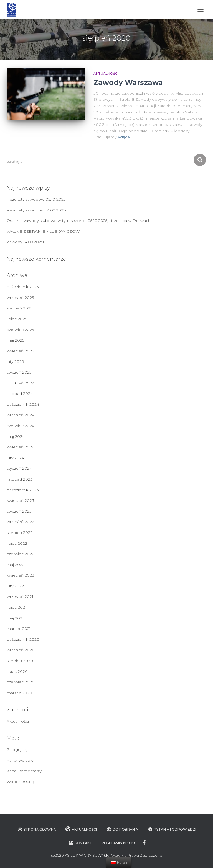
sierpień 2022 (20, 533)
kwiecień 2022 (20, 575)
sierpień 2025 (19, 308)
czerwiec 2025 (20, 330)
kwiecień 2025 (20, 351)
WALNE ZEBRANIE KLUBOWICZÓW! (44, 231)
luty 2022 (15, 586)
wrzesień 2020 (21, 650)
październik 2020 (23, 639)
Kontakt (80, 843)
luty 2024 (15, 458)
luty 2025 (15, 361)
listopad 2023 (20, 479)
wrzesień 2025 (20, 298)
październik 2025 (23, 287)
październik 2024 (23, 404)
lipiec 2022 (17, 543)
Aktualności (106, 73)
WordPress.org (21, 782)
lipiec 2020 (17, 671)
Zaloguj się (17, 750)
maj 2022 (16, 565)
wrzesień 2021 (20, 596)
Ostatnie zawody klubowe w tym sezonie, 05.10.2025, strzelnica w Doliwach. (79, 221)
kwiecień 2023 (20, 500)
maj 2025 (15, 340)
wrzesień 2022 (20, 522)
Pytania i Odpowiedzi (172, 829)
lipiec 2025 (17, 319)
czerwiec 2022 (20, 554)
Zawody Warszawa (128, 82)
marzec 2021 (19, 629)
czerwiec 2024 (21, 426)
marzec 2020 (19, 693)
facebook (145, 843)
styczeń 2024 (19, 468)
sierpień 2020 (20, 661)
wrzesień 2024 (21, 415)
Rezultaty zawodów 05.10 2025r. (37, 199)
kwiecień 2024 (21, 447)
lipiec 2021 (17, 607)
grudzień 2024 (21, 383)
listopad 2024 (20, 394)
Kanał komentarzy (24, 771)
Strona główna (37, 829)
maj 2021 (15, 618)
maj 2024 (16, 436)
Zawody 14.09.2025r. (26, 242)
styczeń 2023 (19, 511)
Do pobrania (122, 829)
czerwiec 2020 (21, 682)
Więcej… (125, 137)
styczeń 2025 (19, 372)
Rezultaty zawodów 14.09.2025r (37, 210)
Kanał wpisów (20, 760)
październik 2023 (23, 490)
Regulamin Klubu (118, 843)
